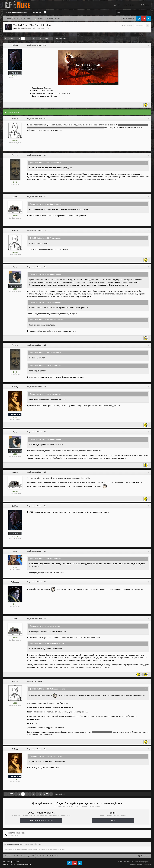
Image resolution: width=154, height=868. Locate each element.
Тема (5, 865)
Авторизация (128, 25)
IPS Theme (7, 862)
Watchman (15, 582)
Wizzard (15, 119)
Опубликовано (37, 45)
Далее (46, 38)
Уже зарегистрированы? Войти (17, 12)
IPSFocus (16, 862)
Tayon (52, 163)
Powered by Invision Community (141, 864)
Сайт (118, 5)
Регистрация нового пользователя (41, 821)
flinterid (15, 155)
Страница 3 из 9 (60, 38)
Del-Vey (21, 28)
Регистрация (36, 12)
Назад (11, 38)
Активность (131, 5)
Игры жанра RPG (43, 28)
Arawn (15, 197)
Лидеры (146, 5)
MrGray (15, 387)
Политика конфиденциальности (21, 865)
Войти (113, 821)
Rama (15, 551)
